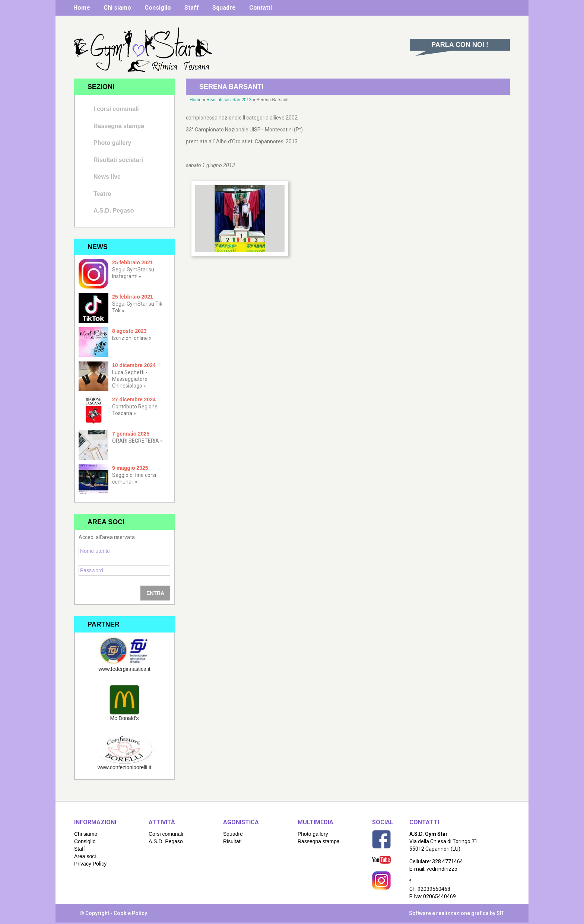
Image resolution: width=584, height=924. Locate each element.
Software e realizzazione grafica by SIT (457, 913)
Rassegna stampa (119, 126)
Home (82, 8)
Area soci (85, 856)
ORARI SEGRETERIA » (137, 441)
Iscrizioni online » (132, 338)
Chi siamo (117, 8)
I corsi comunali (116, 109)
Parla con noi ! (460, 45)
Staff (192, 8)
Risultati (232, 841)
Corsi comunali (166, 834)
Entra (155, 593)
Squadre (224, 8)
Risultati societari (118, 160)
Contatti (261, 8)
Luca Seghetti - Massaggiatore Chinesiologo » (130, 379)
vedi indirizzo (442, 869)
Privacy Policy (90, 864)
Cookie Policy (130, 913)
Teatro (102, 194)
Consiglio (158, 8)
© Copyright (94, 913)
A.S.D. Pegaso (114, 211)
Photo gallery (112, 143)
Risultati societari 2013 (229, 100)
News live (107, 177)
